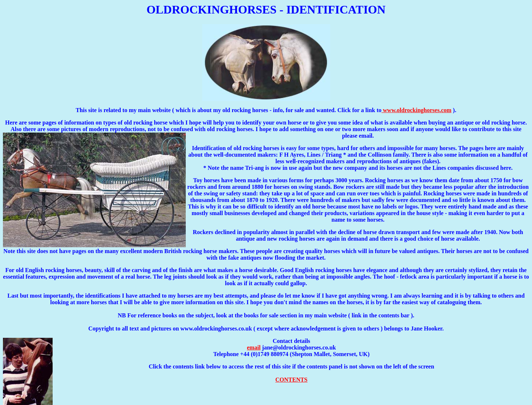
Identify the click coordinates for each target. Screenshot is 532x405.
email (254, 347)
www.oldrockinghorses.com (416, 110)
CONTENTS (291, 380)
